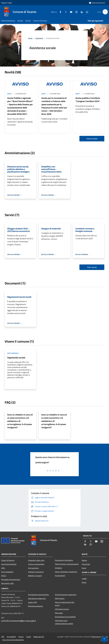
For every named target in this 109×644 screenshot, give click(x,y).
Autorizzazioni (60, 576)
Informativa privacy (62, 609)
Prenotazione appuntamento (38, 595)
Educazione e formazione (64, 560)
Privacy (21, 637)
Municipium (96, 637)
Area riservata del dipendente (13, 640)
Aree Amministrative (9, 564)
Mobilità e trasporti (35, 576)
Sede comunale (13, 353)
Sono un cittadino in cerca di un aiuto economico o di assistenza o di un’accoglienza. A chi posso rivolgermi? (20, 421)
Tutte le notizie (92, 139)
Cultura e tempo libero (36, 564)
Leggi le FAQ (33, 602)
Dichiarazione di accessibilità (65, 617)
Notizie (84, 560)
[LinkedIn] (81, 12)
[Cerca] (105, 12)
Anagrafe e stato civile (36, 560)
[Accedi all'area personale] (97, 3)
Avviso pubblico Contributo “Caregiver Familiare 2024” (88, 100)
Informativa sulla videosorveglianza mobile (64, 622)
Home (30, 38)
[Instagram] (76, 12)
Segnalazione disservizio (37, 598)
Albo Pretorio (60, 598)
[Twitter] (65, 12)
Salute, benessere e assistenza (66, 572)
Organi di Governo (8, 560)
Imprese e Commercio (36, 572)
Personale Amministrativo (11, 579)
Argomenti (39, 38)
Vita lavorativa (33, 568)
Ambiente (58, 568)
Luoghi (84, 579)
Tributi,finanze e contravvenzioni (67, 564)
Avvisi (9, 94)
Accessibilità (11, 637)
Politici (4, 576)
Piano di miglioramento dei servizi (65, 604)
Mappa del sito (39, 637)
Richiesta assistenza (35, 606)
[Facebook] (60, 12)
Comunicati (86, 564)
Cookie (29, 637)
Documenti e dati (7, 583)
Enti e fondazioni (7, 572)
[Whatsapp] (86, 12)
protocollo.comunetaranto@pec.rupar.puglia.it (19, 621)
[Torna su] (104, 639)
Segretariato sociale (16, 358)
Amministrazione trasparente (66, 595)
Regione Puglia (7, 3)
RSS (3, 637)
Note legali (59, 613)
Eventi (84, 582)
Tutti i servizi (92, 267)
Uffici (3, 568)
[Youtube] (70, 12)
